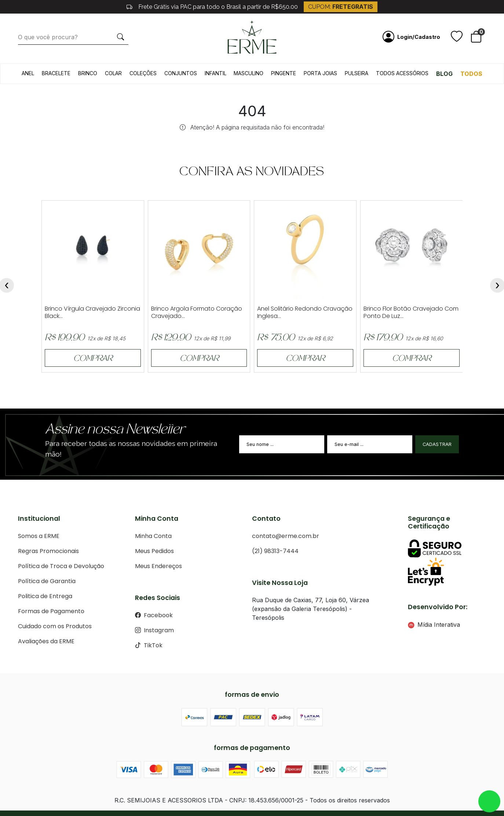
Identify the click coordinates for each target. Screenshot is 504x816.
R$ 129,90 (171, 338)
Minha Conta (153, 536)
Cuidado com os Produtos (55, 626)
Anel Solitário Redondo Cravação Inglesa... (305, 312)
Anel (28, 73)
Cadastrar (437, 444)
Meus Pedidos (154, 551)
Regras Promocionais (48, 551)
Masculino (249, 73)
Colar (113, 73)
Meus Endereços (158, 566)
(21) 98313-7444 (275, 551)
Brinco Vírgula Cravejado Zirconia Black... (92, 312)
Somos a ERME (39, 536)
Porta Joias (320, 73)
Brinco (88, 73)
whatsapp (489, 801)
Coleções (143, 73)
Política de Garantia (47, 581)
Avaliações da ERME (46, 641)
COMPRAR (93, 359)
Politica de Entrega (45, 596)
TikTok (149, 645)
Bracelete (56, 73)
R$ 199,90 (65, 338)
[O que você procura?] (65, 37)
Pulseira (357, 73)
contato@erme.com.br (286, 536)
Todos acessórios (402, 73)
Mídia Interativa (434, 625)
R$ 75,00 (276, 338)
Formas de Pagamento (51, 611)
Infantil (216, 73)
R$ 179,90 (383, 338)
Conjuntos (181, 73)
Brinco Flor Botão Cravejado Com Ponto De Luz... (411, 312)
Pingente (284, 73)
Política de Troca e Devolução (61, 566)
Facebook (154, 615)
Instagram (154, 630)
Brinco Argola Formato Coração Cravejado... (197, 312)
